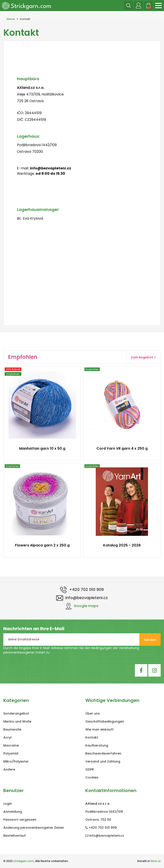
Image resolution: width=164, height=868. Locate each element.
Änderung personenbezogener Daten (34, 828)
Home (11, 19)
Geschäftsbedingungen (105, 721)
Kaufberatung (97, 745)
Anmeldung (13, 812)
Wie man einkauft (99, 729)
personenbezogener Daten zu (26, 652)
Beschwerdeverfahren (103, 753)
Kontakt (92, 737)
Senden (150, 640)
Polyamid (11, 753)
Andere (9, 769)
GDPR (90, 769)
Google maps (82, 606)
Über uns (93, 713)
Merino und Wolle (17, 721)
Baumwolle (12, 729)
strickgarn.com (24, 861)
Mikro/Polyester (16, 761)
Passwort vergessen (20, 820)
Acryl (7, 737)
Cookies (92, 777)
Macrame (11, 745)
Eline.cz (156, 861)
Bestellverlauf (15, 836)
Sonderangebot (16, 713)
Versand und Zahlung (103, 761)
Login (8, 804)
